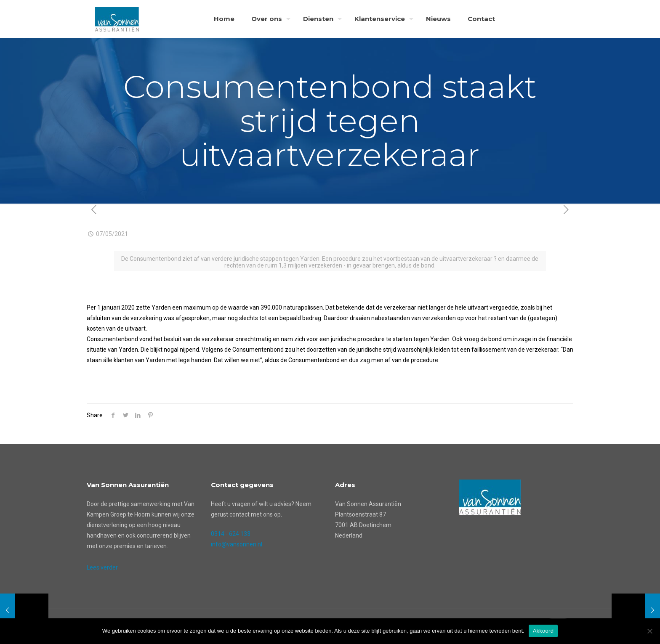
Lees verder (102, 567)
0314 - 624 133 (231, 534)
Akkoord (543, 631)
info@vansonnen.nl (237, 544)
